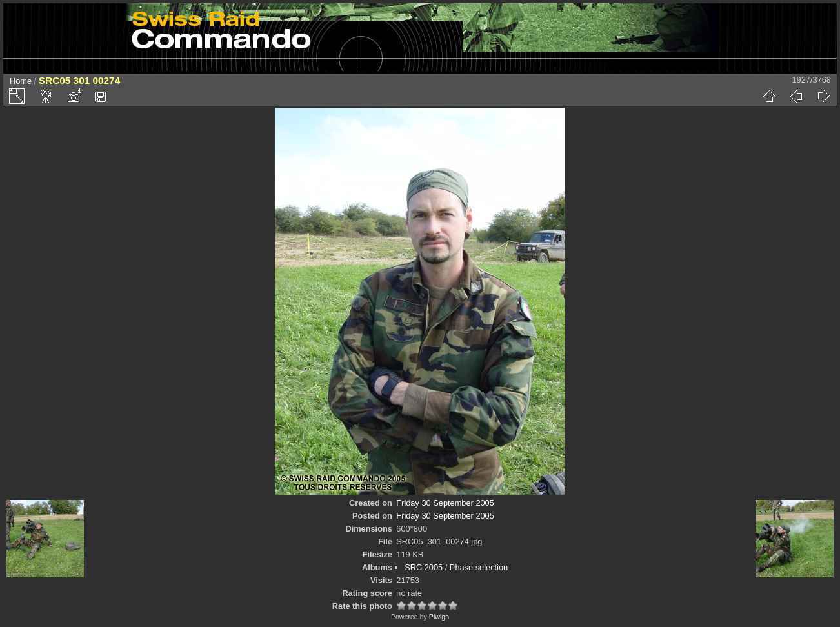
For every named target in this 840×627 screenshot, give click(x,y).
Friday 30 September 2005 (445, 503)
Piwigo (439, 617)
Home (21, 81)
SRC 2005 (424, 567)
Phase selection (479, 567)
